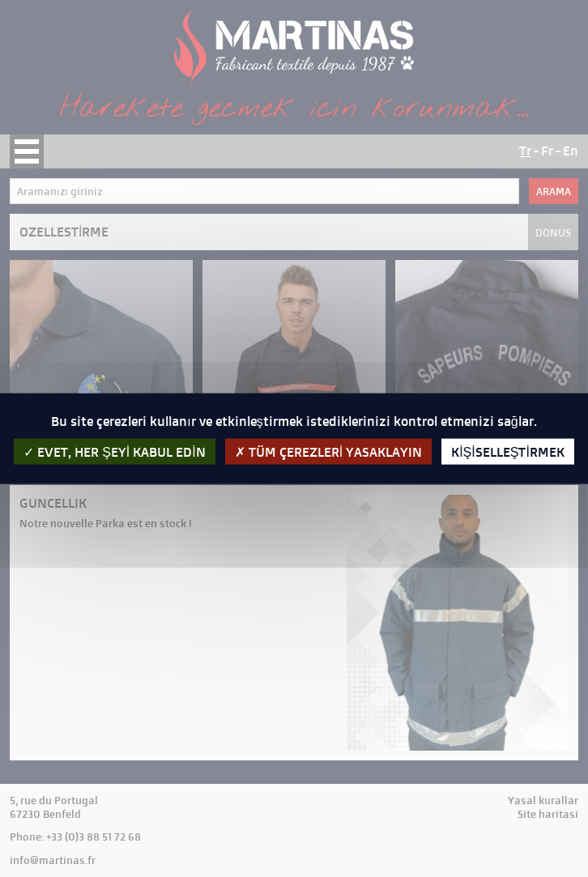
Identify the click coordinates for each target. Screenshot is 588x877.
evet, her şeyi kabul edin (115, 452)
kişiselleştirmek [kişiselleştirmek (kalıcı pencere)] (508, 452)
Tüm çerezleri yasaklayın (328, 452)
